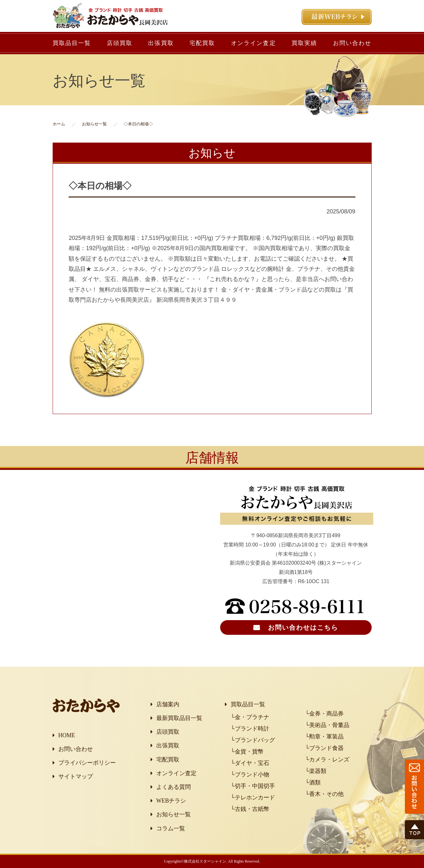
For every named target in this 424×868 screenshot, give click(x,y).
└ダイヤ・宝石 (250, 763)
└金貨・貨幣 (247, 752)
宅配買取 (202, 43)
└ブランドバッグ (253, 740)
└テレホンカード (253, 798)
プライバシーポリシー (87, 763)
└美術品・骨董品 (327, 725)
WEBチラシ (171, 801)
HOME (67, 735)
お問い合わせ (352, 43)
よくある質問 (174, 787)
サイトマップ (76, 776)
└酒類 (313, 783)
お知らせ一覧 (174, 814)
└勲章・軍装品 (324, 737)
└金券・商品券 (324, 714)
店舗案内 (168, 704)
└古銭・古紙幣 (250, 809)
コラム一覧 (171, 828)
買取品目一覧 (72, 43)
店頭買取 (120, 43)
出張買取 (161, 43)
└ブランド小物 (250, 775)
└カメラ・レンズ (327, 760)
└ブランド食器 (324, 748)
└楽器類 (316, 771)
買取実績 (305, 43)
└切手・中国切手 (253, 786)
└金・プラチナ (250, 717)
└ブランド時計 (250, 729)
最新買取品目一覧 (179, 718)
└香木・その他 (324, 794)
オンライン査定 (253, 43)
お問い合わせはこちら (303, 627)
